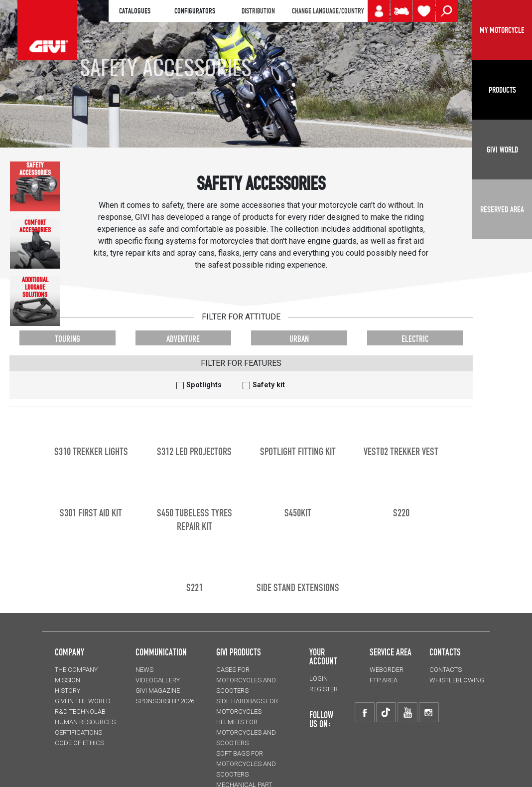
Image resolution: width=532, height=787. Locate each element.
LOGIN (319, 679)
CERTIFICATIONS (78, 732)
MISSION (67, 680)
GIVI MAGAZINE (158, 691)
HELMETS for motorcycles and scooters (246, 732)
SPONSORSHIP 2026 (165, 701)
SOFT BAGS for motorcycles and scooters (246, 764)
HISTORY (67, 691)
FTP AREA (384, 680)
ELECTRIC (415, 339)
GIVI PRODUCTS (239, 652)
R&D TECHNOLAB (80, 711)
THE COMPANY (76, 670)
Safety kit (269, 385)
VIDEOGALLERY (158, 680)
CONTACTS (446, 670)
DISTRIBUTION (258, 11)
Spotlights (204, 385)
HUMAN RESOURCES (85, 722)
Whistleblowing (457, 680)
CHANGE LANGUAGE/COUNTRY (328, 11)
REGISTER (324, 689)
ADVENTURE (183, 339)
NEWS (144, 670)
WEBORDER (387, 670)
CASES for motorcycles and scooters (246, 680)
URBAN (299, 339)
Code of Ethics (79, 743)
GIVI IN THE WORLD (83, 701)
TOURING (67, 339)
